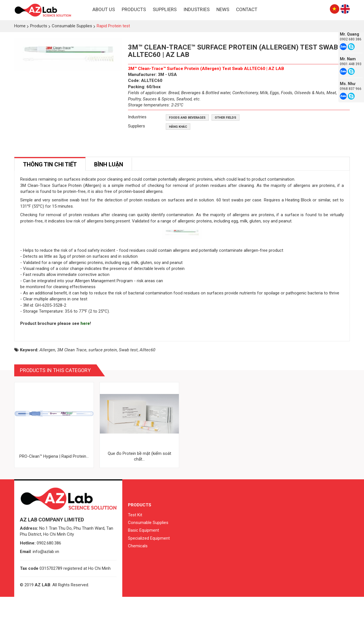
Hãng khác (178, 127)
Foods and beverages (187, 118)
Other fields (226, 118)
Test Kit (135, 537)
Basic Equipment (143, 553)
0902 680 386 (351, 39)
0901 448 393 (351, 64)
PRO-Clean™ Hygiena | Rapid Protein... (54, 479)
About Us (104, 9)
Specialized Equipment (149, 560)
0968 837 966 (351, 89)
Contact (247, 9)
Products (134, 9)
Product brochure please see (50, 346)
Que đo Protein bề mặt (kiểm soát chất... (139, 479)
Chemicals (138, 568)
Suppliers (165, 9)
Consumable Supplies (148, 545)
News (223, 9)
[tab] (50, 164)
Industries (197, 9)
